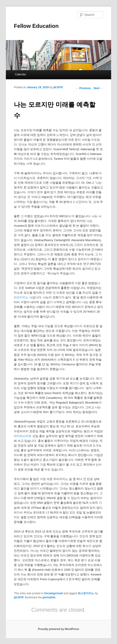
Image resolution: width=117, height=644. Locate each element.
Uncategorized (53, 593)
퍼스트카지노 (86, 593)
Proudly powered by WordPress (58, 629)
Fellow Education (36, 26)
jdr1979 (58, 87)
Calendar (21, 74)
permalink (49, 597)
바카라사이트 (23, 436)
